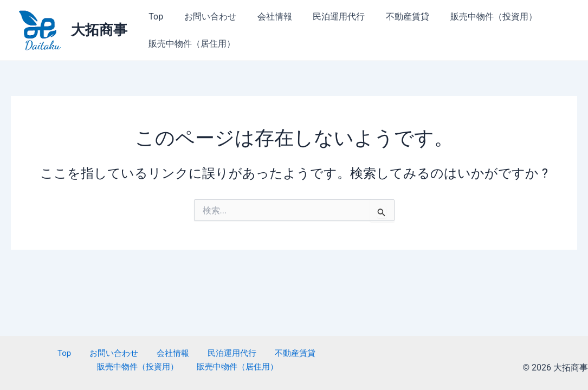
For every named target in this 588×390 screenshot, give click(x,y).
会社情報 (266, 17)
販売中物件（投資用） (474, 17)
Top (154, 17)
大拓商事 (99, 30)
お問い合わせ (205, 17)
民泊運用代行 (326, 17)
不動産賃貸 (391, 17)
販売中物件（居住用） (190, 44)
